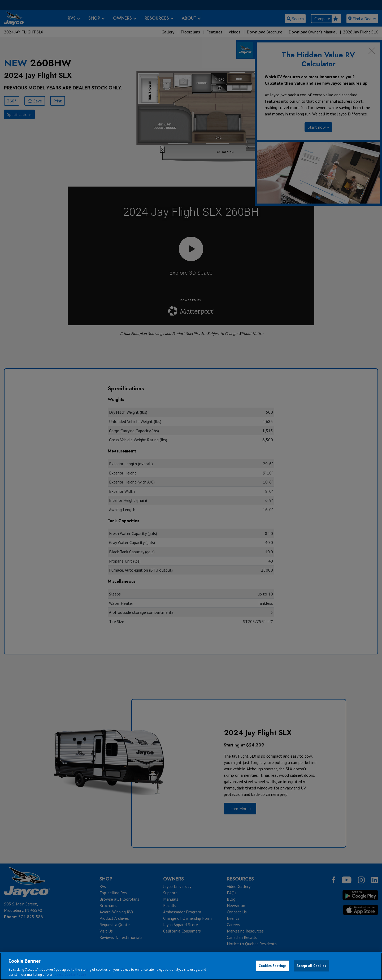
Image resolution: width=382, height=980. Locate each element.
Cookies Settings (272, 966)
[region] (191, 966)
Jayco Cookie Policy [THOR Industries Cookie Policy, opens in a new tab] (71, 975)
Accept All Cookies (311, 966)
